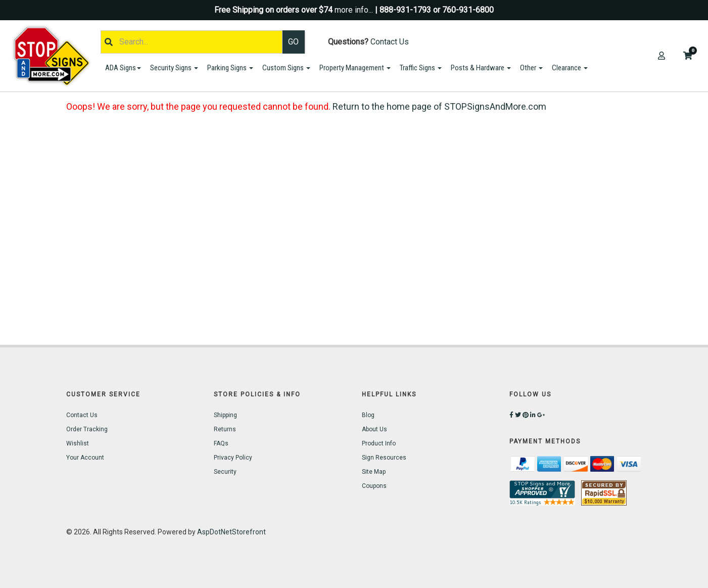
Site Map (374, 472)
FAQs (221, 443)
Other (531, 68)
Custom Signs (286, 68)
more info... (354, 10)
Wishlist (78, 443)
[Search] (192, 42)
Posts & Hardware (481, 68)
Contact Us (390, 42)
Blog (368, 415)
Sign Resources (384, 458)
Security (225, 472)
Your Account (85, 458)
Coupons (374, 486)
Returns (225, 429)
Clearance (570, 68)
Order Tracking (87, 429)
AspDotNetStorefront (231, 532)
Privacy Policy (233, 458)
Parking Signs (230, 68)
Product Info (379, 443)
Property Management (355, 68)
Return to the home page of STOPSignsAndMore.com (439, 106)
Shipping (225, 415)
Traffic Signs (421, 68)
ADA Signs (123, 68)
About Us (374, 429)
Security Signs (174, 68)
